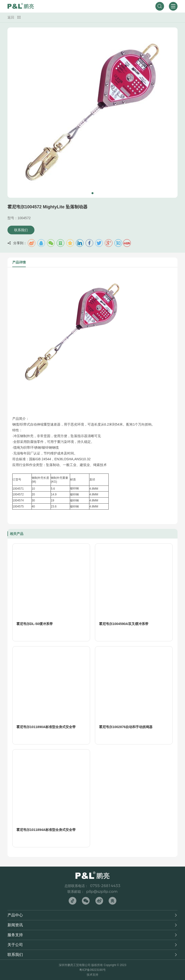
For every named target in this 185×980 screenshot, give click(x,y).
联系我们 (21, 230)
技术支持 (92, 975)
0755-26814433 (105, 886)
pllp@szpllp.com (102, 891)
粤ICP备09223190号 (92, 970)
